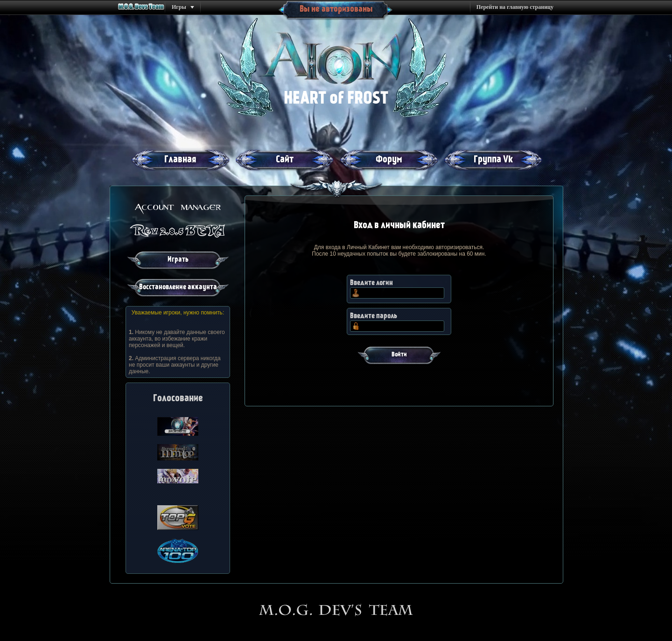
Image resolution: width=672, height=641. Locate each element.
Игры (179, 7)
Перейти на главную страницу (515, 7)
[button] (399, 356)
